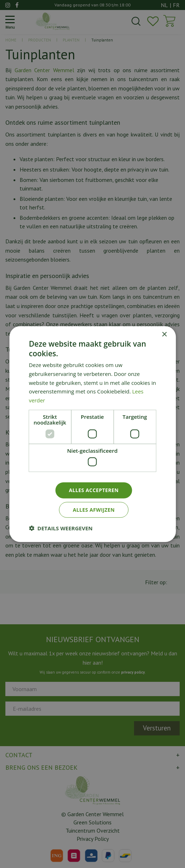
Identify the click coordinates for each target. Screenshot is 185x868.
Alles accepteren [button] (94, 490)
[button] (61, 528)
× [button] (164, 334)
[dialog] (92, 434)
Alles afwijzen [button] (94, 510)
